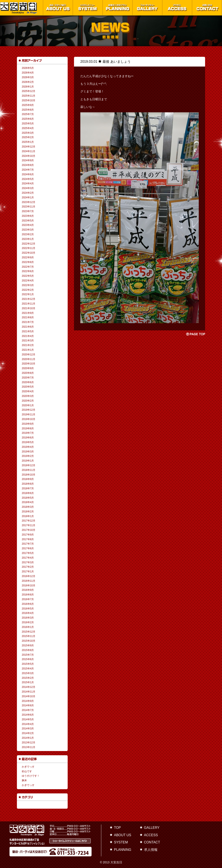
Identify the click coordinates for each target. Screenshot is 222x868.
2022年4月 (28, 281)
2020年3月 (28, 396)
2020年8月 (28, 373)
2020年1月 (28, 405)
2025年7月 (28, 114)
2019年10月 (29, 419)
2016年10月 (29, 586)
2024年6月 (28, 174)
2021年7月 (28, 322)
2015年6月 (28, 659)
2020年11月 (29, 359)
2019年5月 (28, 442)
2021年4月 (28, 336)
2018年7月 (28, 488)
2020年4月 (28, 391)
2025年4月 (28, 128)
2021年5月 (28, 331)
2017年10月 (29, 530)
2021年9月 (28, 313)
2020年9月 (28, 368)
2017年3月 (28, 562)
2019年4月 (28, 447)
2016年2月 (28, 622)
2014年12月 (29, 687)
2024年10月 (29, 156)
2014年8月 (28, 705)
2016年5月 (28, 609)
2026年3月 (28, 77)
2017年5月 (28, 553)
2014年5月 (28, 719)
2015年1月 (28, 682)
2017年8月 (28, 539)
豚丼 (24, 780)
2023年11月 (29, 207)
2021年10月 (29, 308)
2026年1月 (28, 87)
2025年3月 (28, 133)
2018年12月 (29, 465)
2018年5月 (28, 498)
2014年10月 (29, 696)
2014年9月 (28, 701)
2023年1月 (28, 239)
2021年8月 (28, 317)
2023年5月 (28, 221)
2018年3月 (28, 507)
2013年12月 (29, 743)
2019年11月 (29, 415)
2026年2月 (28, 82)
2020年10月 (29, 364)
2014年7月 (28, 710)
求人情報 (151, 850)
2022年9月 (28, 257)
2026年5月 (28, 68)
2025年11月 (29, 96)
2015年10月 (29, 641)
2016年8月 (28, 595)
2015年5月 (28, 664)
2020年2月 (28, 401)
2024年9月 (28, 160)
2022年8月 (28, 262)
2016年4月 (28, 613)
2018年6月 (28, 493)
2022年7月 (28, 267)
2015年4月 (28, 669)
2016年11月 (29, 581)
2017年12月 (29, 521)
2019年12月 (29, 410)
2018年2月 (28, 512)
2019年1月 (28, 461)
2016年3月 (28, 618)
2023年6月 (28, 216)
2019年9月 (28, 424)
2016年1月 (28, 627)
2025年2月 (28, 137)
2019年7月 (28, 433)
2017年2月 (28, 567)
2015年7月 (28, 655)
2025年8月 (28, 110)
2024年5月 (28, 179)
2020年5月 (28, 387)
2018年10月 (29, 475)
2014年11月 (29, 692)
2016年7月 (28, 599)
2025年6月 (28, 119)
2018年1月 (28, 516)
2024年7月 (28, 170)
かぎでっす (28, 767)
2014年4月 (28, 724)
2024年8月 (28, 165)
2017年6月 (28, 548)
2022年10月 (29, 253)
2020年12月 (29, 355)
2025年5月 (28, 124)
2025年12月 (29, 91)
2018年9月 (28, 479)
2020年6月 (28, 382)
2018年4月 (28, 502)
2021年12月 (29, 299)
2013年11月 (29, 747)
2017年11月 (29, 525)
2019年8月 (28, 428)
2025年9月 (28, 105)
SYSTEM (121, 842)
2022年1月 (28, 294)
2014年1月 (28, 738)
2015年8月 (28, 650)
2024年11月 (29, 151)
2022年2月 (28, 290)
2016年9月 (28, 590)
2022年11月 (29, 248)
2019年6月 (28, 438)
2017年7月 (28, 544)
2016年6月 (28, 604)
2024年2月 (28, 193)
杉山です (27, 771)
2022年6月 (28, 271)
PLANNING (123, 850)
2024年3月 (28, 188)
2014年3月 (28, 729)
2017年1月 (28, 572)
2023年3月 (28, 230)
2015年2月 (28, 678)
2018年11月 (29, 470)
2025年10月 (29, 100)
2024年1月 (28, 198)
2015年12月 (29, 632)
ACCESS (151, 835)
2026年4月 (28, 73)
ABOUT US (123, 835)
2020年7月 (28, 378)
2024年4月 (28, 184)
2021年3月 (28, 341)
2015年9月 (28, 645)
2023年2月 (28, 234)
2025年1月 (28, 142)
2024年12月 (29, 147)
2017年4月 (28, 558)
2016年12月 (29, 576)
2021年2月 (28, 345)
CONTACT (152, 842)
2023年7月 (28, 211)
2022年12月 (29, 244)
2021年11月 (29, 304)
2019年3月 (28, 452)
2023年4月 (28, 225)
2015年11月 (29, 636)
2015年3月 (28, 673)
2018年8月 (28, 484)
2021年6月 (28, 327)
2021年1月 (28, 350)
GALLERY (152, 828)
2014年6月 (28, 715)
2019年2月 (28, 456)
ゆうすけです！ (31, 776)
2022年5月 (28, 276)
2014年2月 (28, 733)
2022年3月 (28, 285)
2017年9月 (28, 535)
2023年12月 (29, 202)
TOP (117, 828)
